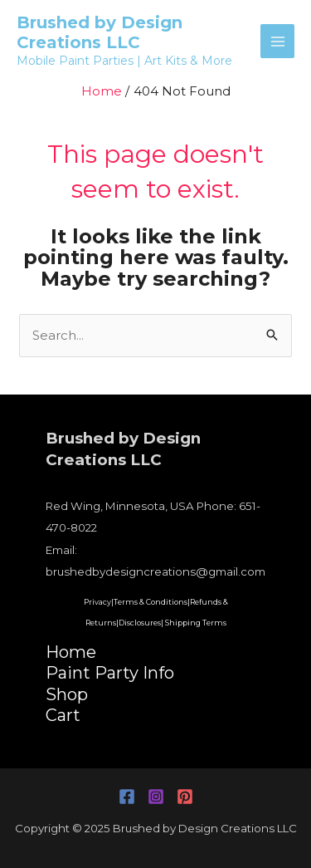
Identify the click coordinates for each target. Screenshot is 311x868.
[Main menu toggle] (277, 41)
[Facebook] (127, 797)
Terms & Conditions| (152, 602)
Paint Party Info (110, 673)
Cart (63, 715)
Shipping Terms (196, 623)
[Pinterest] (185, 797)
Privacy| (99, 602)
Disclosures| (141, 623)
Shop (67, 694)
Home (71, 652)
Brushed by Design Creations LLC (100, 32)
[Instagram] (156, 797)
